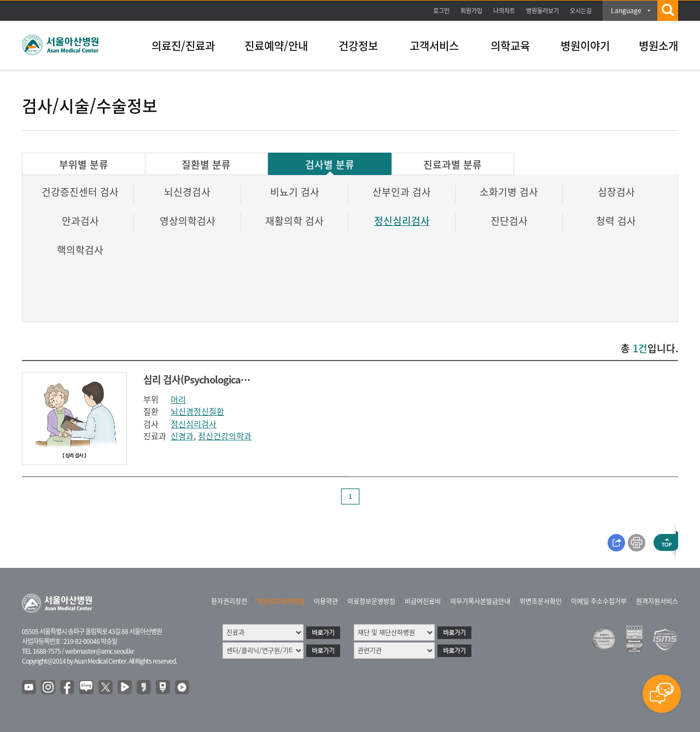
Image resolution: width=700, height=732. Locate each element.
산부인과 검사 (402, 192)
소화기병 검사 (509, 192)
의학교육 (510, 46)
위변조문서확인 (541, 601)
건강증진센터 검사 (80, 192)
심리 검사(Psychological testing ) (212, 379)
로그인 (441, 11)
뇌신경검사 (187, 192)
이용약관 (326, 601)
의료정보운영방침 (371, 601)
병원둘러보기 (542, 11)
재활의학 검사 (294, 221)
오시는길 (581, 11)
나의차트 (504, 11)
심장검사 (616, 192)
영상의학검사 (188, 221)
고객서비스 (434, 46)
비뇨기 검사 (295, 192)
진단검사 (509, 221)
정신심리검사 (402, 221)
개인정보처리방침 (281, 601)
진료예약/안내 (276, 46)
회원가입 (471, 11)
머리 (178, 399)
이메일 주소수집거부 (599, 601)
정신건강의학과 (225, 436)
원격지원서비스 (657, 601)
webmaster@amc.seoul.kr (100, 651)
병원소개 (658, 46)
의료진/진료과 (183, 46)
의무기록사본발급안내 (480, 601)
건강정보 (358, 46)
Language (626, 10)
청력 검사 (616, 221)
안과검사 (80, 221)
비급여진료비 (423, 601)
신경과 (182, 436)
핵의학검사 (80, 250)
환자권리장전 (229, 601)
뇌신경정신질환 (197, 411)
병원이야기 (585, 46)
